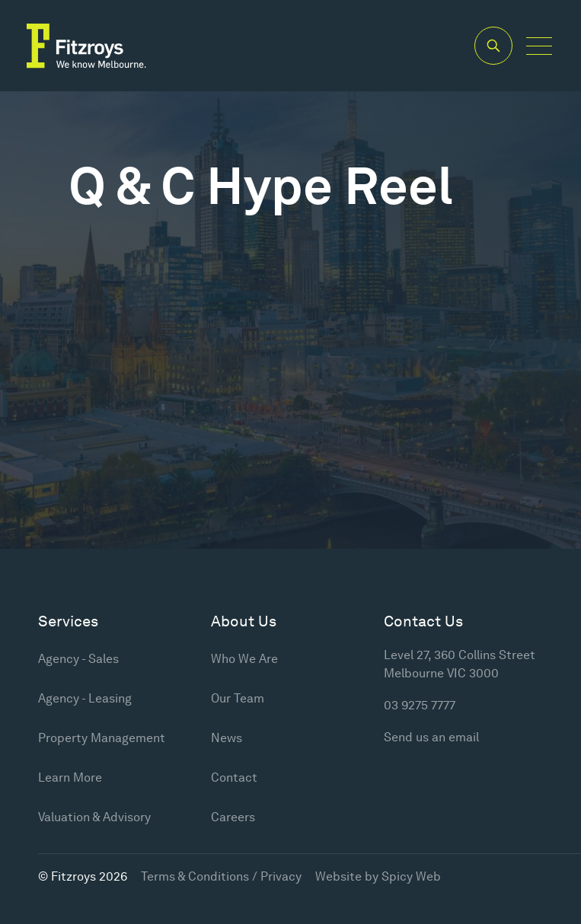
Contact (234, 777)
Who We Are (244, 659)
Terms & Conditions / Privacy (221, 876)
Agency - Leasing (85, 698)
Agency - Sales (78, 659)
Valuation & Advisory (94, 817)
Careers (233, 817)
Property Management (102, 738)
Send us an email (431, 737)
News (227, 738)
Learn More (70, 777)
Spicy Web (411, 876)
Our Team (238, 698)
